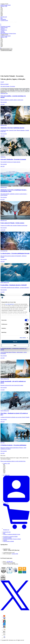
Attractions (3, 32)
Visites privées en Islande (8, 541)
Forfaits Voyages (4, 28)
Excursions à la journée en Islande (10, 537)
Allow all (15, 342)
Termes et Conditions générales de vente (12, 534)
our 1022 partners (10, 304)
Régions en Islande (5, 84)
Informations (3, 19)
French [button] (4, 4)
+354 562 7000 (15, 554)
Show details (23, 338)
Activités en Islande (7, 538)
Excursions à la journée (5, 26)
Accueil (2, 82)
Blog (2, 18)
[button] (4, 6)
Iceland (18, 2)
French (9, 5)
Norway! (24, 2)
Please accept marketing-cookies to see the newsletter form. (13, 461)
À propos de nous (4, 20)
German (6, 5)
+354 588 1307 (9, 562)
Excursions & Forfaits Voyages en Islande (12, 539)
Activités (2, 31)
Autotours (3, 29)
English (2, 5)
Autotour (5, 540)
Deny (15, 345)
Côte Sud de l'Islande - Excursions (8, 86)
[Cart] (1, 24)
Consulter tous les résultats (6, 50)
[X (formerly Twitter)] (15, 613)
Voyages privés (4, 30)
